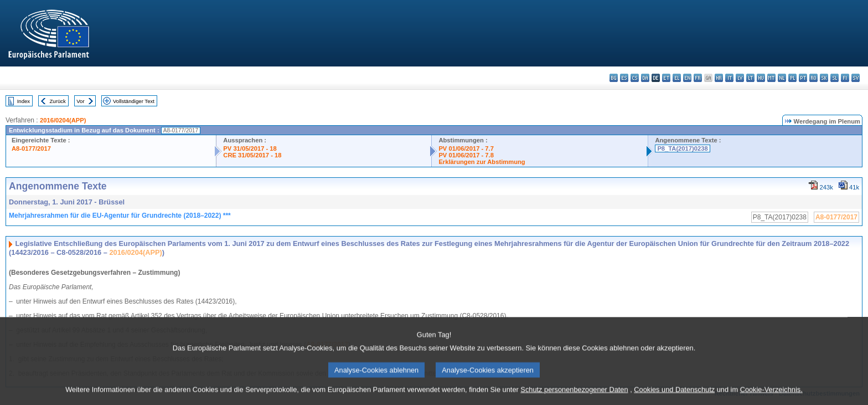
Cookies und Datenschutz (674, 397)
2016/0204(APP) (63, 120)
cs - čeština (635, 78)
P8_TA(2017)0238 (682, 148)
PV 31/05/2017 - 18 (250, 148)
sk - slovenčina (824, 78)
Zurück (58, 101)
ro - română (813, 78)
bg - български (614, 78)
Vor (80, 101)
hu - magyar (761, 78)
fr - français (698, 78)
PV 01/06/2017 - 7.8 (466, 155)
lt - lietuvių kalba (750, 78)
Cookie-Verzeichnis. (771, 397)
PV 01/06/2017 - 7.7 (466, 148)
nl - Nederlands (782, 78)
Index (24, 101)
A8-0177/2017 (31, 148)
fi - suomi (845, 78)
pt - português (803, 78)
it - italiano (729, 78)
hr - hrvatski (719, 78)
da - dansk (645, 78)
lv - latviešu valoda (740, 78)
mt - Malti (771, 78)
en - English (687, 78)
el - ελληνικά (677, 78)
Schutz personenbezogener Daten (574, 397)
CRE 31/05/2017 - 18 (252, 155)
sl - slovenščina (835, 78)
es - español (624, 78)
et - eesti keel (666, 78)
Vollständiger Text (134, 101)
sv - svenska (856, 78)
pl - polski (792, 78)
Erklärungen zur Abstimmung (482, 162)
